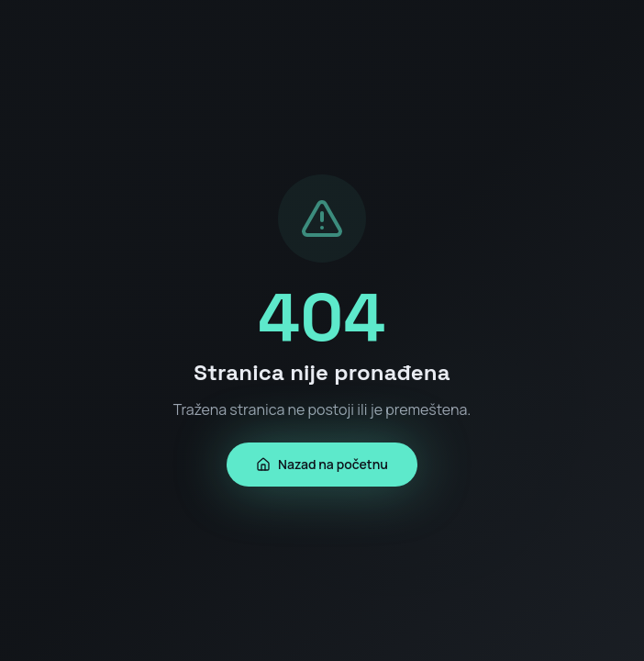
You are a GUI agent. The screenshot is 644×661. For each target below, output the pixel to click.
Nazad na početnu (322, 464)
